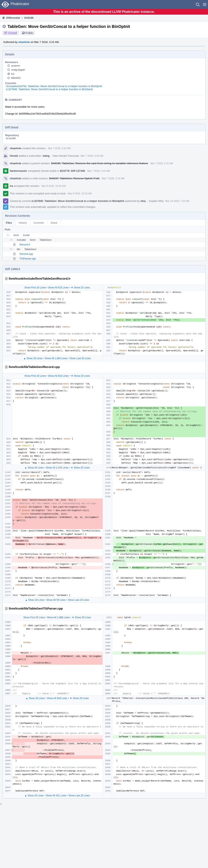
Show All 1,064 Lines (56, 358)
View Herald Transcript (66, 156)
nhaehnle (24, 42)
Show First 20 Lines (35, 288)
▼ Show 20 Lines (80, 288)
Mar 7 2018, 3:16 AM (113, 178)
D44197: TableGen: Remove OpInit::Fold (74, 178)
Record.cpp (26, 254)
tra (13, 74)
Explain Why (156, 201)
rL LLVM (11, 138)
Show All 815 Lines (58, 288)
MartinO (16, 78)
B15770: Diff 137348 (73, 171)
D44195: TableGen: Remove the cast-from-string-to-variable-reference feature (100, 163)
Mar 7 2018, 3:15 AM (59, 148)
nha (143, 201)
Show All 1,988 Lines (58, 617)
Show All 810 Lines (58, 376)
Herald (14, 156)
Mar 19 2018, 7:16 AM (177, 201)
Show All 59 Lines (56, 600)
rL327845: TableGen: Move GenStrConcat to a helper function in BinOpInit (49, 89)
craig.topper (18, 70)
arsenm (16, 66)
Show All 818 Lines (57, 698)
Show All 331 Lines (56, 796)
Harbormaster (18, 171)
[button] (205, 4)
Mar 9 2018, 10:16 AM (54, 186)
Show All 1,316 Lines (57, 468)
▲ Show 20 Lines (33, 358)
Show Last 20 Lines (80, 358)
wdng (46, 156)
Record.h (25, 245)
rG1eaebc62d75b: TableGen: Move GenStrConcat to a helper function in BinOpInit (54, 86)
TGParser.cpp (28, 259)
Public (29, 33)
